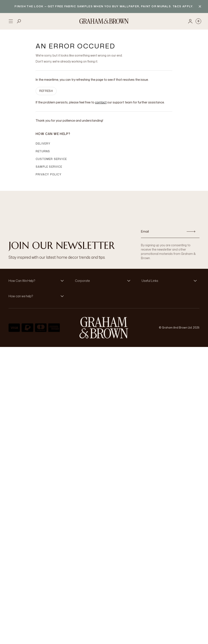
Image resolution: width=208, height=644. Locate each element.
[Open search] (19, 21)
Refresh (46, 91)
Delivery (43, 144)
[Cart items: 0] (198, 21)
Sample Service (49, 167)
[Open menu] (11, 21)
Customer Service (51, 159)
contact (101, 102)
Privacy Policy (49, 174)
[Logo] (104, 21)
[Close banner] (200, 6)
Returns (43, 151)
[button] (37, 281)
